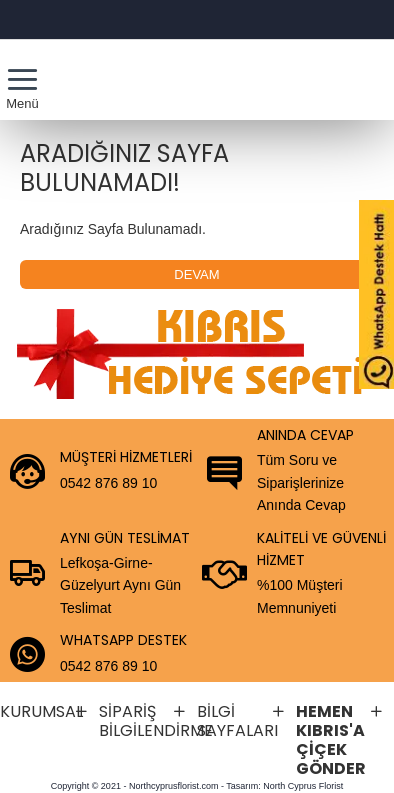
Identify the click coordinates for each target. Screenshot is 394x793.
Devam (196, 274)
